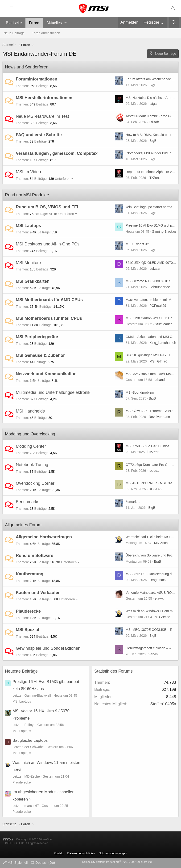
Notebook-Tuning (32, 465)
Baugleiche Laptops (30, 740)
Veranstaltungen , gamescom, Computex (57, 153)
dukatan (155, 269)
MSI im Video (28, 172)
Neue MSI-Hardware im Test (42, 116)
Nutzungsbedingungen (113, 853)
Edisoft (154, 122)
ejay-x (159, 598)
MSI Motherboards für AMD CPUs (49, 300)
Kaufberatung (30, 574)
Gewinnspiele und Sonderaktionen (48, 648)
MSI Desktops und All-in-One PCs (48, 244)
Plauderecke (28, 611)
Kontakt (59, 853)
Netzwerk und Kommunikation (46, 374)
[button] (66, 23)
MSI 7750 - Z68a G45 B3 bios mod (151, 446)
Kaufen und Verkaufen (38, 593)
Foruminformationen (37, 79)
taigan (154, 104)
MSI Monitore (28, 263)
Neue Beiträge (14, 33)
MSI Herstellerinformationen (44, 98)
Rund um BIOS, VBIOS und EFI (47, 207)
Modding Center (31, 446)
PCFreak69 (158, 306)
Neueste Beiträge (21, 671)
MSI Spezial (27, 630)
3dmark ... (133, 502)
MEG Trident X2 (137, 244)
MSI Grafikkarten (33, 281)
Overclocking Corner (35, 483)
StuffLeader (163, 324)
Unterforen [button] (63, 179)
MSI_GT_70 (158, 361)
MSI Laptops (28, 226)
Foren (34, 23)
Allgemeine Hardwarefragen (44, 537)
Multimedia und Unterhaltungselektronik (53, 392)
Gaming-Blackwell (165, 232)
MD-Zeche (162, 543)
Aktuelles (54, 23)
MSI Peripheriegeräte (37, 337)
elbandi (160, 380)
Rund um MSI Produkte (27, 195)
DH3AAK (155, 489)
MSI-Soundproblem (140, 392)
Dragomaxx (158, 580)
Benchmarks (28, 502)
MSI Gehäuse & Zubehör (40, 355)
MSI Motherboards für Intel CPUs (49, 318)
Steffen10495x (163, 704)
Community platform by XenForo (117, 862)
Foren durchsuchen (46, 33)
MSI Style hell (15, 863)
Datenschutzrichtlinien (81, 853)
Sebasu (154, 654)
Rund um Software (35, 556)
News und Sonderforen (27, 67)
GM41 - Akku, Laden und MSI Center (153, 337)
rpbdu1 (154, 471)
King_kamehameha (164, 343)
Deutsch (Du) (43, 863)
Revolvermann (159, 417)
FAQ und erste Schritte (39, 135)
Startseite (14, 23)
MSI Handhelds (30, 411)
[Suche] (174, 23)
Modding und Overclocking (30, 434)
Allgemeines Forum (23, 525)
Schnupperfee (160, 287)
